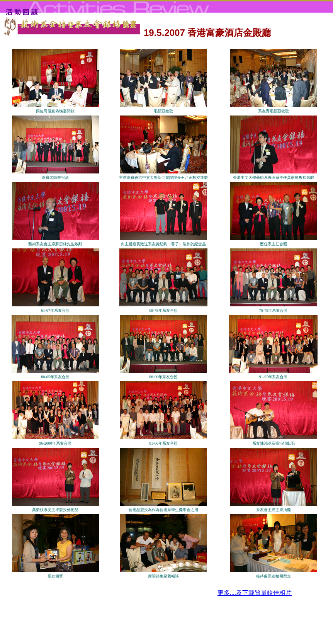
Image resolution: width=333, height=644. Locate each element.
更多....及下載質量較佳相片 (255, 593)
